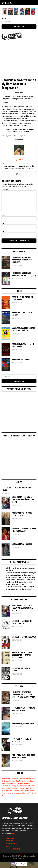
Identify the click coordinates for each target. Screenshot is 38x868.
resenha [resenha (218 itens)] (27, 790)
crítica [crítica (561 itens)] (8, 783)
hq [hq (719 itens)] (26, 783)
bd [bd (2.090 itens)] (35, 779)
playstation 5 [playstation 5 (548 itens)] (30, 788)
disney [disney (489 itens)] (15, 783)
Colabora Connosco (11, 843)
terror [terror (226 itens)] (8, 793)
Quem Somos (10, 838)
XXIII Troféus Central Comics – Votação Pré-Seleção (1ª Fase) (20, 579)
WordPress (22, 859)
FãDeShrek (9, 568)
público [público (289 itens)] (16, 790)
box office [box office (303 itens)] (16, 781)
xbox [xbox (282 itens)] (22, 793)
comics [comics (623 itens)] (4, 783)
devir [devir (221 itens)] (12, 783)
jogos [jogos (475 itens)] (29, 783)
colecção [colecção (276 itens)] (32, 781)
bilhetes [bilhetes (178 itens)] (10, 781)
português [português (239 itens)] (10, 790)
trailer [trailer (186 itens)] (12, 793)
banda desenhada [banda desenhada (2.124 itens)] (28, 779)
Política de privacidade (13, 849)
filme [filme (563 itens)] (23, 783)
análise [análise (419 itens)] (14, 779)
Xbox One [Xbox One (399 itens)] (26, 793)
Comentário (6, 189)
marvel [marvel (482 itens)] (19, 786)
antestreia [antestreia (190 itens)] (8, 779)
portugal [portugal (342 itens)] (4, 790)
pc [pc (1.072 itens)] (10, 788)
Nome (4, 215)
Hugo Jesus (9, 582)
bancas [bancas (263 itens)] (21, 779)
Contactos (9, 846)
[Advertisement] (19, 58)
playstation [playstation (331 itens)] (14, 788)
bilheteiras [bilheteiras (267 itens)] (5, 781)
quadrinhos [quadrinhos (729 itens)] (21, 790)
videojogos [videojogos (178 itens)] (17, 793)
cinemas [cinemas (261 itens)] (26, 781)
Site (3, 231)
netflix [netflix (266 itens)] (23, 786)
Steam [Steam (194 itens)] (3, 793)
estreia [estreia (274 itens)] (20, 783)
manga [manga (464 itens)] (14, 786)
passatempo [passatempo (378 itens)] (5, 788)
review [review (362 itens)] (32, 790)
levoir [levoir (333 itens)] (10, 786)
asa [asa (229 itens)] (17, 779)
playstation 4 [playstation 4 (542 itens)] (22, 788)
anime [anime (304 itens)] (3, 779)
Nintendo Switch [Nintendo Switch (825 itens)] (30, 786)
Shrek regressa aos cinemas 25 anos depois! (20, 569)
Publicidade (9, 841)
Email (4, 223)
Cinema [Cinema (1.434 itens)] (21, 781)
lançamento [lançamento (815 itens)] (5, 786)
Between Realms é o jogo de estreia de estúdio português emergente (21, 574)
